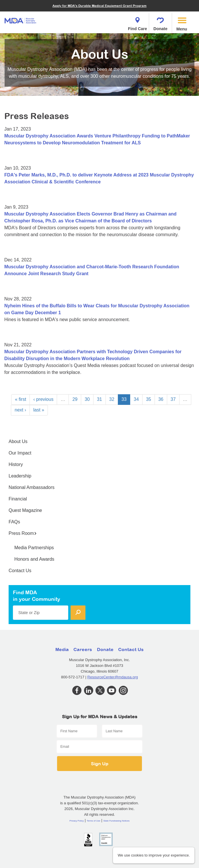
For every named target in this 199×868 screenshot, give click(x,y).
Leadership (20, 476)
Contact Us (20, 571)
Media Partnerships (34, 548)
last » (39, 410)
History (16, 464)
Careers (83, 649)
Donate (160, 22)
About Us (18, 441)
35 (149, 399)
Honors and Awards (34, 559)
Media (62, 649)
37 (173, 399)
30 (87, 399)
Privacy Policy (77, 821)
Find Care (137, 22)
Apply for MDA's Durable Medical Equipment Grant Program (99, 6)
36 (161, 399)
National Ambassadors (32, 487)
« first (21, 399)
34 (136, 399)
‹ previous (43, 399)
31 (99, 399)
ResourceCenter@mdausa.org (113, 677)
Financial (18, 499)
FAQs (14, 522)
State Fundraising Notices (116, 821)
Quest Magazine (25, 510)
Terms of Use (94, 821)
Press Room (23, 533)
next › (20, 410)
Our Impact (20, 453)
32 (112, 399)
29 (75, 399)
